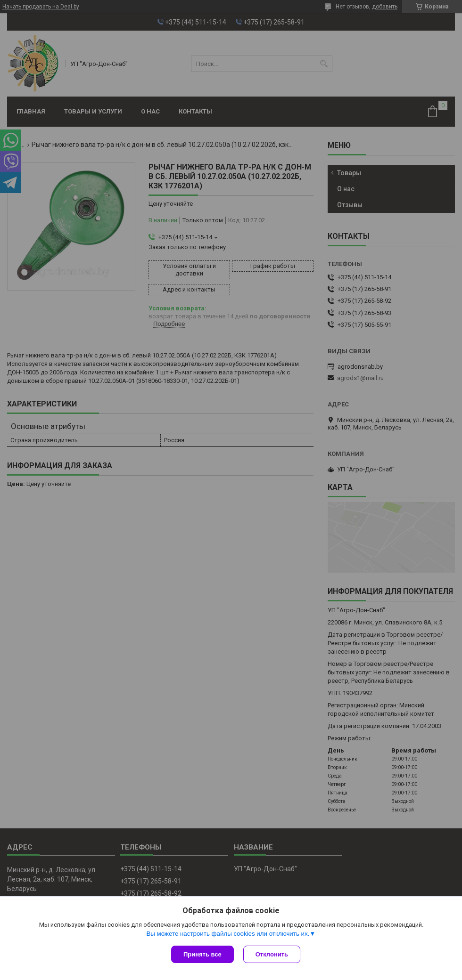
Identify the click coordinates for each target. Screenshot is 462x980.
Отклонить (272, 954)
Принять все (202, 954)
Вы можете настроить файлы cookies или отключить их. (228, 934)
